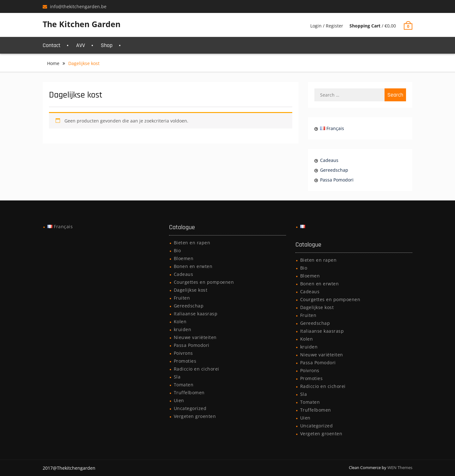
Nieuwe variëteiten (195, 337)
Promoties (185, 361)
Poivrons (183, 353)
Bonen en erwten (193, 266)
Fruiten (182, 298)
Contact (52, 45)
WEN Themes (400, 467)
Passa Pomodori (337, 180)
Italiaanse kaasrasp (196, 314)
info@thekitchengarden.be (78, 6)
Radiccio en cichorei (197, 369)
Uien (179, 400)
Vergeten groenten (195, 416)
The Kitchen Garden (82, 24)
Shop (107, 45)
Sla (177, 377)
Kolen (180, 321)
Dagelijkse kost (191, 290)
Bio (177, 250)
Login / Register (327, 26)
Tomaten (184, 385)
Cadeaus (329, 160)
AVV (81, 45)
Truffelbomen (189, 393)
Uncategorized (190, 408)
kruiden (183, 329)
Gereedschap (334, 170)
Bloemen (184, 258)
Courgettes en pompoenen (204, 282)
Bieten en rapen (192, 243)
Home (53, 63)
